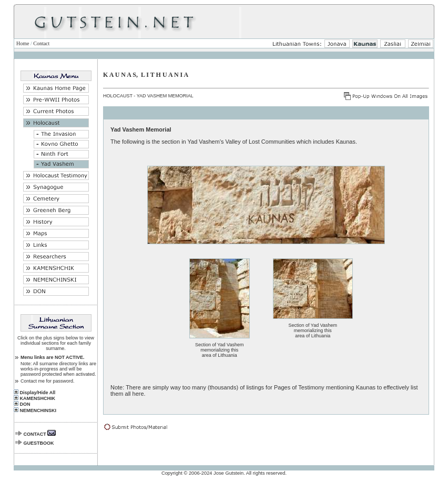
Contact (41, 43)
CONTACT (35, 434)
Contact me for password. (48, 381)
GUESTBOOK (39, 443)
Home (23, 43)
